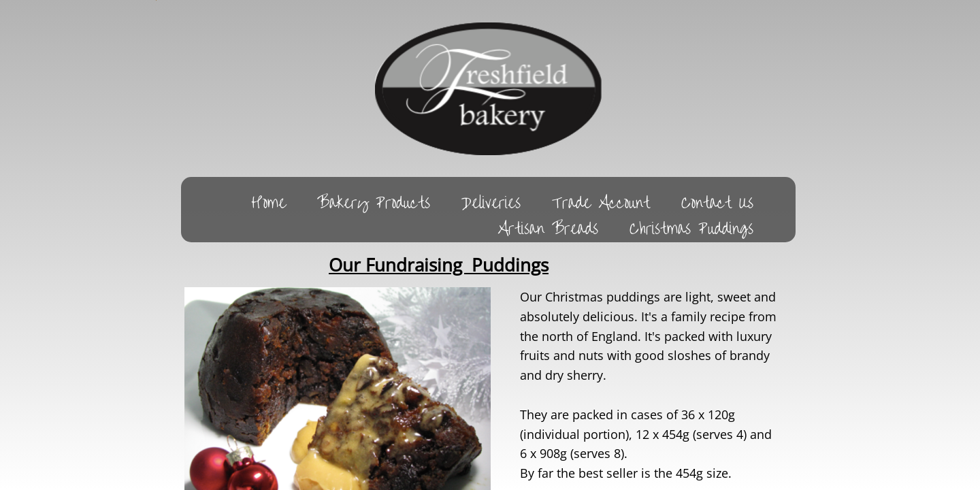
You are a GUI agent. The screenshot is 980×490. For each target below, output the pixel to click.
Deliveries (491, 202)
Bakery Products (374, 202)
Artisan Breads (548, 228)
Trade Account (601, 202)
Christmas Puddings (691, 228)
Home (268, 202)
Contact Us (717, 202)
